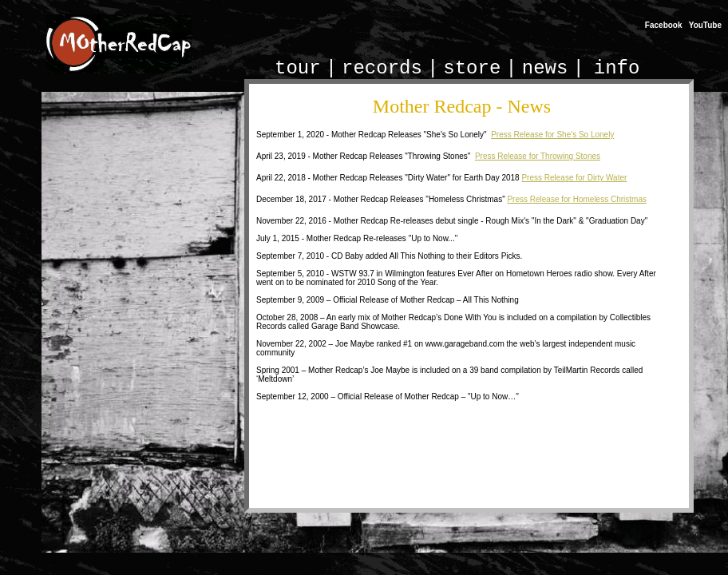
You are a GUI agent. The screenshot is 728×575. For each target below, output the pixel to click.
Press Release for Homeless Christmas (577, 199)
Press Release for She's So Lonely (552, 135)
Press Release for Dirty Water (574, 178)
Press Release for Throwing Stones (538, 156)
